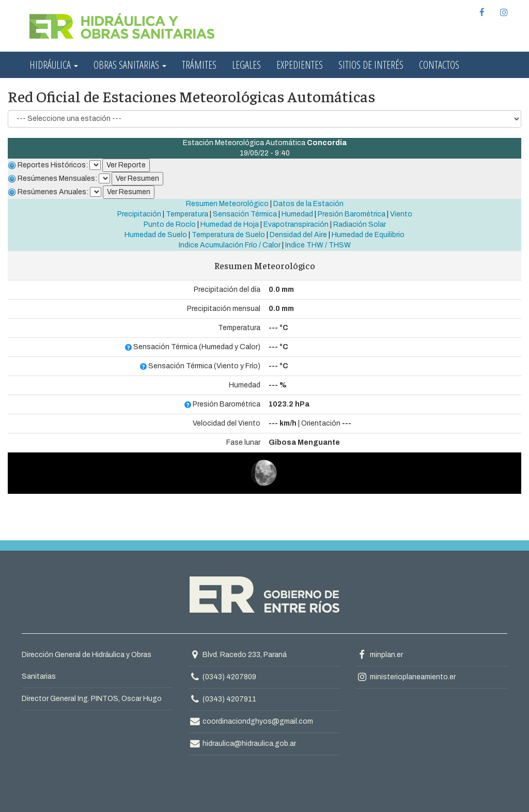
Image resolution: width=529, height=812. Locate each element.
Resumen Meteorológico (227, 204)
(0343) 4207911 (229, 699)
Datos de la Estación (308, 204)
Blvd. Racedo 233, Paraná (238, 655)
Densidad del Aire (298, 235)
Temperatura (187, 214)
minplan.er (379, 655)
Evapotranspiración (296, 224)
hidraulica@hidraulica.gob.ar (242, 744)
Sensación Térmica (245, 214)
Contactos (439, 65)
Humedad (297, 214)
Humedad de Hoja (230, 224)
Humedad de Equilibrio (368, 235)
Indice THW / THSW (318, 245)
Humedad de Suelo (156, 235)
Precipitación (139, 214)
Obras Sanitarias (130, 65)
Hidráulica (54, 65)
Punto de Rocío (170, 224)
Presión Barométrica (352, 214)
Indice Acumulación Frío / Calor (230, 245)
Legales (246, 65)
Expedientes (300, 65)
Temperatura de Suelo (228, 235)
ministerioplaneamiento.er (406, 677)
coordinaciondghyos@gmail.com (251, 721)
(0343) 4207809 (229, 677)
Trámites (199, 65)
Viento (401, 214)
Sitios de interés (371, 65)
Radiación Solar (360, 224)
